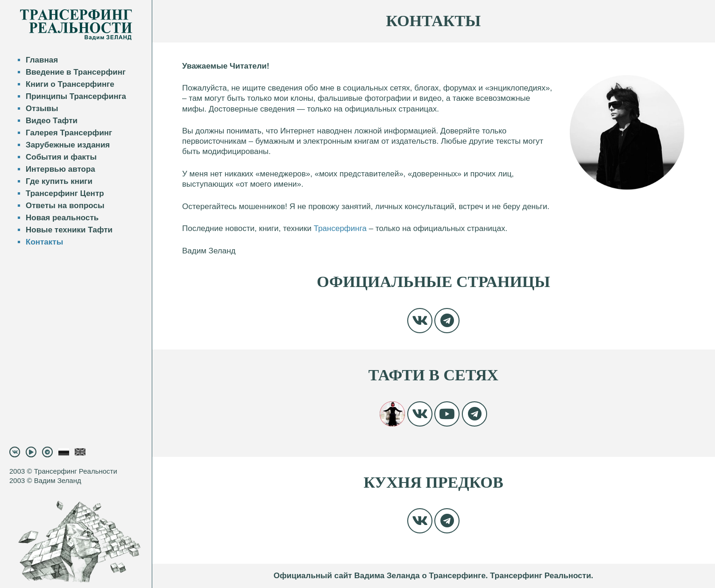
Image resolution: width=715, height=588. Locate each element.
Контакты (44, 242)
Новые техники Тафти (69, 230)
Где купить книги (59, 181)
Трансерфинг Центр (65, 193)
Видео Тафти (52, 121)
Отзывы (42, 108)
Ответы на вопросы (65, 206)
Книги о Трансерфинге (70, 84)
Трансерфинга (340, 228)
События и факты (61, 157)
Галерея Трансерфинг (69, 133)
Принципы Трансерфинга (76, 96)
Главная (42, 60)
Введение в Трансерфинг (76, 72)
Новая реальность (62, 218)
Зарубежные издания (68, 145)
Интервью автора (60, 169)
